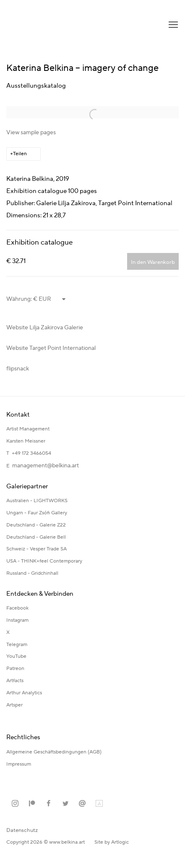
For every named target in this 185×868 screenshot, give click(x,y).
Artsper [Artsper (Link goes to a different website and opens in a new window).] (14, 705)
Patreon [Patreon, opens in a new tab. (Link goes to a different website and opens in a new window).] (32, 804)
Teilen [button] (20, 154)
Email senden (82, 804)
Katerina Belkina (40, 25)
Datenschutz (22, 830)
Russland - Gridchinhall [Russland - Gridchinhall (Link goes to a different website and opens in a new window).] (32, 573)
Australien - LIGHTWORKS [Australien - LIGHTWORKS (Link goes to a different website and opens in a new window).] (37, 501)
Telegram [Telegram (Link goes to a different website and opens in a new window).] (17, 645)
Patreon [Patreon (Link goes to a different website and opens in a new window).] (15, 669)
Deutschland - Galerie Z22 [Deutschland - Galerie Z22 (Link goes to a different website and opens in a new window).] (36, 525)
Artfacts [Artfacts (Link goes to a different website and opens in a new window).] (15, 681)
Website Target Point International (51, 348)
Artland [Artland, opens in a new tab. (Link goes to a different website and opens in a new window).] (99, 804)
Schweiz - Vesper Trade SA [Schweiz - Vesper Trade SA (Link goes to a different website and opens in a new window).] (36, 549)
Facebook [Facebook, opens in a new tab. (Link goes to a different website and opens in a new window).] (49, 804)
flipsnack (18, 369)
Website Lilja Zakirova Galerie (45, 328)
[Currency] (50, 299)
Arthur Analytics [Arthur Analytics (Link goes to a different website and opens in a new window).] (24, 693)
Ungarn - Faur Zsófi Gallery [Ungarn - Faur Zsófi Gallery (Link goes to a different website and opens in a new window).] (37, 513)
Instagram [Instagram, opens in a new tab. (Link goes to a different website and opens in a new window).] (15, 804)
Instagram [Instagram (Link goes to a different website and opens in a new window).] (17, 620)
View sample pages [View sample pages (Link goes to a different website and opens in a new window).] (31, 133)
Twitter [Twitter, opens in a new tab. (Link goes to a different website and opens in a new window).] (65, 804)
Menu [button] (172, 25)
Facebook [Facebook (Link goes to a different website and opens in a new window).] (17, 608)
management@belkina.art (46, 466)
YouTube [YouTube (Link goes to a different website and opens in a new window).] (16, 656)
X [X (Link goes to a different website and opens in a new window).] (8, 632)
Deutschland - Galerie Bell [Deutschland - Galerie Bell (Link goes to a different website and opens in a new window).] (36, 537)
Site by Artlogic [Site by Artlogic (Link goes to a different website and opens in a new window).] (112, 842)
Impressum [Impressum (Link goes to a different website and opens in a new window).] (19, 764)
